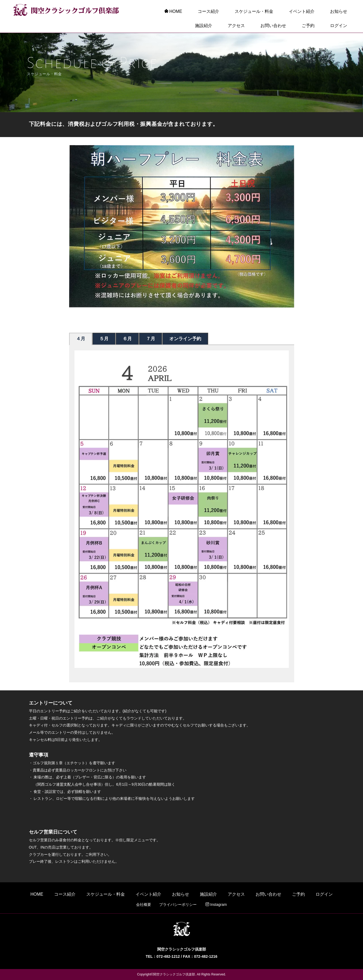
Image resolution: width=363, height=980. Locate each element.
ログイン (339, 26)
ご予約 (308, 26)
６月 (127, 339)
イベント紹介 (302, 11)
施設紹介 (204, 26)
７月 (151, 339)
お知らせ (339, 11)
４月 (81, 339)
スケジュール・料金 (254, 11)
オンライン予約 (185, 339)
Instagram (216, 905)
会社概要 (144, 905)
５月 (104, 339)
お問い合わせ (273, 26)
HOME (173, 11)
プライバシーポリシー (178, 905)
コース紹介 (208, 11)
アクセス (236, 26)
